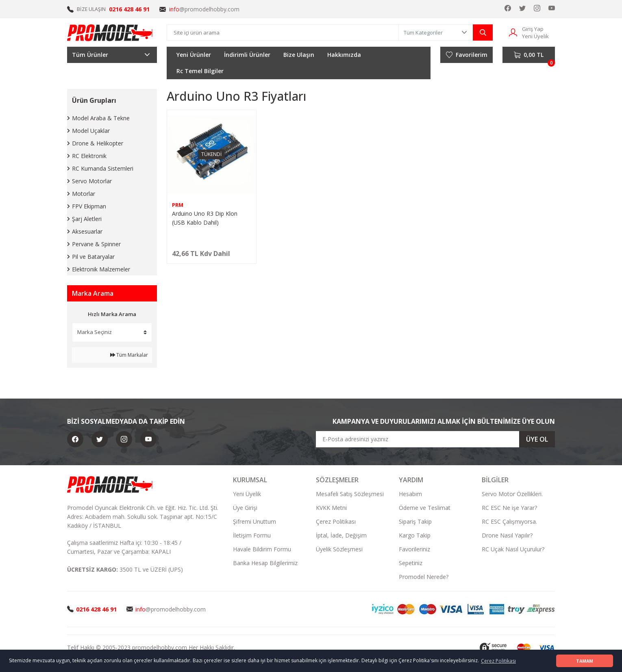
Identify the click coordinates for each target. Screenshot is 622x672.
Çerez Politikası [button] (498, 661)
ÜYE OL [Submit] (537, 439)
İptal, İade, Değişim (341, 535)
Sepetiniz (411, 563)
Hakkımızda (344, 55)
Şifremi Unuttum (254, 521)
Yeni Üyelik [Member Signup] (535, 36)
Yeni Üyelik (247, 494)
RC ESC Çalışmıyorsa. (509, 521)
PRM (178, 205)
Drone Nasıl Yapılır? (507, 535)
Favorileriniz (414, 549)
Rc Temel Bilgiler (200, 71)
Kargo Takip (415, 535)
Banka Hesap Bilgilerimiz (265, 563)
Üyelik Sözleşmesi (339, 549)
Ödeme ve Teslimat (425, 508)
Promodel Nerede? (424, 577)
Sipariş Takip (415, 521)
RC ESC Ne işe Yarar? (509, 508)
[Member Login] (513, 32)
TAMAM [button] (585, 661)
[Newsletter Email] (435, 439)
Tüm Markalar (129, 355)
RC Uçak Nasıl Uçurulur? (513, 549)
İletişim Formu (252, 535)
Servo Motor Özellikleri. (512, 494)
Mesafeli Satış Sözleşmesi (350, 494)
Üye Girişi (245, 508)
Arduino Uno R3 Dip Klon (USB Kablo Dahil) (205, 218)
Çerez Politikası (336, 521)
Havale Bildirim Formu (262, 549)
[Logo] (110, 33)
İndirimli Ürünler (247, 55)
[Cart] (529, 55)
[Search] (283, 33)
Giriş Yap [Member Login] (533, 29)
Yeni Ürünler (194, 55)
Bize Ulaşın (299, 55)
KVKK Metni (331, 508)
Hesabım (410, 494)
